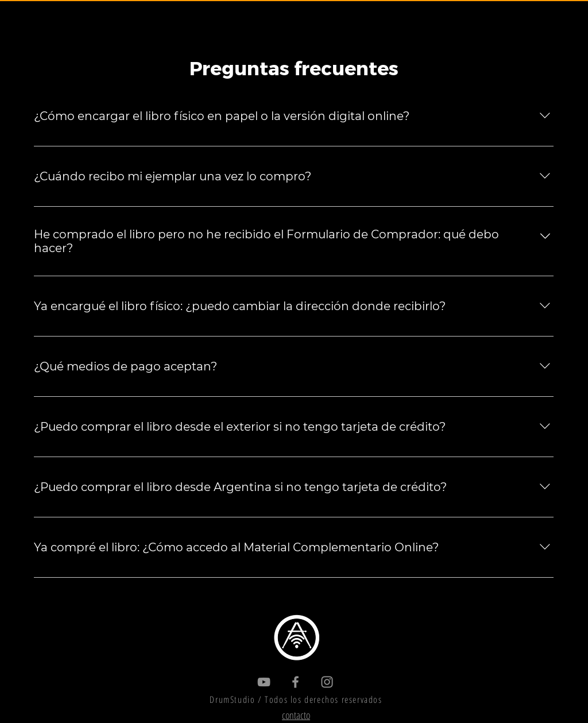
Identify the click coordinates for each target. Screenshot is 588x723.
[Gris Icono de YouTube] (264, 682)
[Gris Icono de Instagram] (327, 682)
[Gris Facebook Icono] (295, 682)
